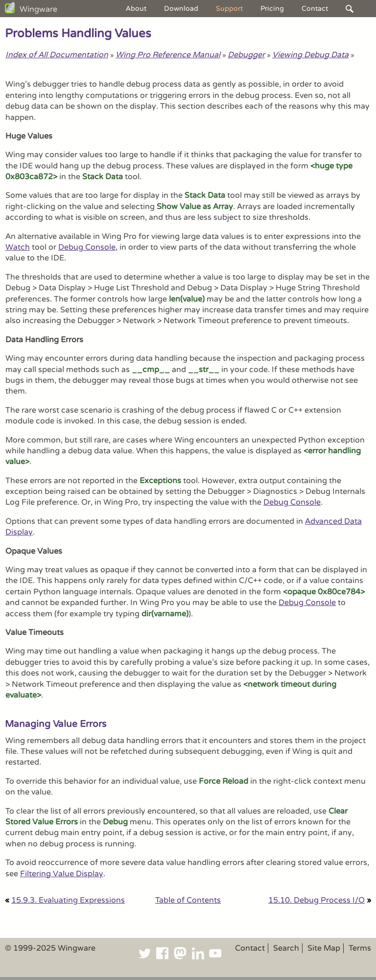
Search (286, 948)
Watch (18, 247)
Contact (315, 9)
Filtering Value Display (62, 874)
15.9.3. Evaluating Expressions (68, 900)
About (136, 9)
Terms (360, 948)
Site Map (324, 948)
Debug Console (87, 247)
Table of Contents (188, 900)
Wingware (38, 9)
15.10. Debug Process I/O (317, 900)
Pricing (272, 9)
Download (181, 9)
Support (229, 9)
